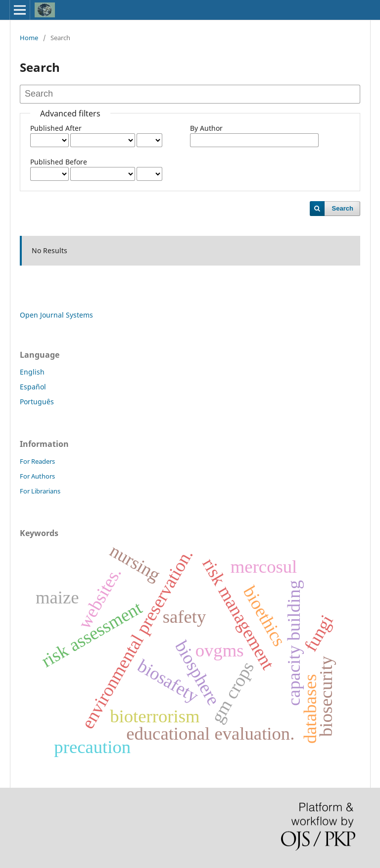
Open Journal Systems (56, 315)
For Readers (37, 461)
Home (29, 38)
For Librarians (40, 491)
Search (343, 208)
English (32, 372)
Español (33, 387)
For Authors (37, 476)
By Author (206, 128)
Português (37, 402)
